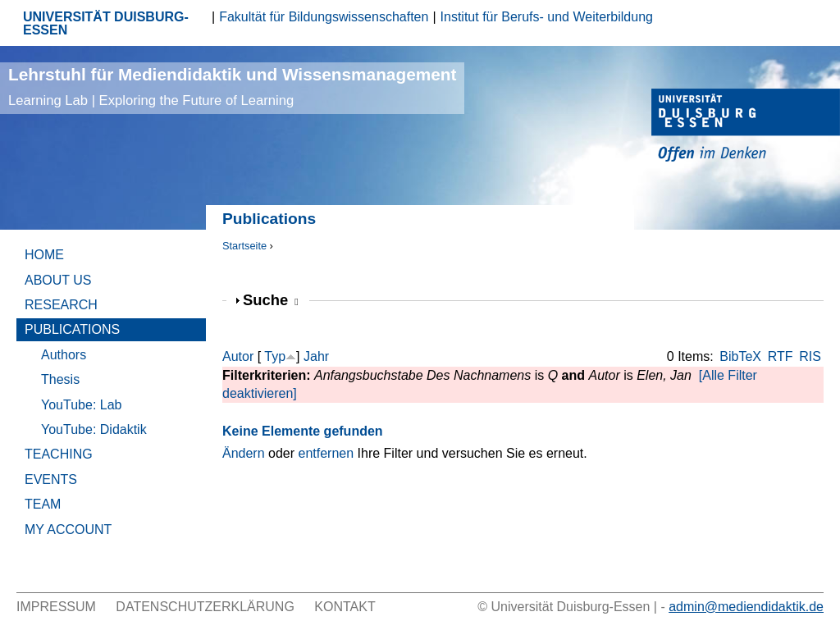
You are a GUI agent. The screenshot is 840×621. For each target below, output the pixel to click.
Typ (275, 356)
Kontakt (345, 607)
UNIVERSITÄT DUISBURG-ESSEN (106, 23)
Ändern (244, 453)
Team (43, 504)
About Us (58, 280)
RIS (810, 356)
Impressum (56, 607)
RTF (781, 356)
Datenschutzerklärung (205, 607)
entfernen (326, 453)
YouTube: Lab (81, 405)
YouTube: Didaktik (94, 429)
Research (61, 305)
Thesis (60, 379)
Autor (238, 356)
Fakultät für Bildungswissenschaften (324, 17)
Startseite (244, 246)
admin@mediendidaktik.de (746, 607)
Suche (271, 300)
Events (51, 479)
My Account (68, 530)
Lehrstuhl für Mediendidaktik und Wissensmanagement (232, 87)
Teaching (59, 454)
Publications (72, 329)
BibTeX (740, 356)
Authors (64, 355)
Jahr (316, 356)
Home (44, 255)
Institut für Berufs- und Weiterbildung (547, 17)
